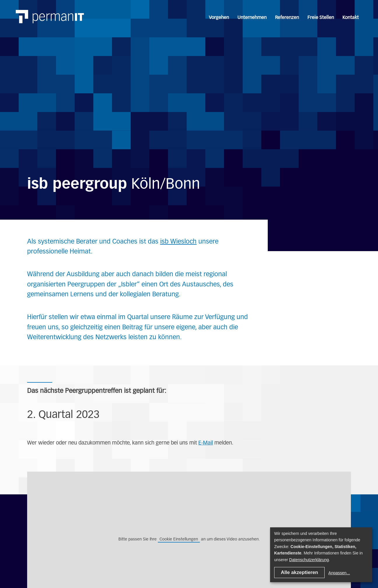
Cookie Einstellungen (179, 539)
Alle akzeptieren (300, 572)
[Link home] (45, 10)
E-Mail (206, 443)
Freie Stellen (321, 17)
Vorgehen (219, 17)
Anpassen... (339, 573)
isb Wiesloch (178, 241)
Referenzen (287, 17)
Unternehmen (252, 17)
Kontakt (351, 17)
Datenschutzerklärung (309, 560)
